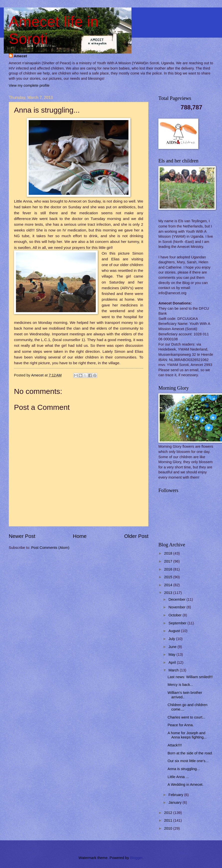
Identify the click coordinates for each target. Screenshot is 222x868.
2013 (169, 593)
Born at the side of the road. (190, 753)
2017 (169, 561)
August (175, 631)
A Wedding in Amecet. (186, 785)
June (173, 647)
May (172, 654)
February (176, 795)
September (178, 623)
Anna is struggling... (184, 769)
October (175, 615)
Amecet (20, 56)
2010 (169, 828)
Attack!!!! (175, 745)
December (177, 599)
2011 (169, 820)
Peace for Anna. (181, 725)
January (175, 802)
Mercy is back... (180, 685)
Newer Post (22, 536)
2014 (169, 585)
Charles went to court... (186, 717)
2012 (169, 813)
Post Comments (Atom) (50, 548)
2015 (169, 577)
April (173, 662)
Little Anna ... (178, 777)
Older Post (136, 536)
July (172, 639)
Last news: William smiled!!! (190, 677)
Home (80, 536)
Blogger (136, 858)
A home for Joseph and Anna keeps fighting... (187, 735)
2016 (169, 569)
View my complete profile (29, 85)
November (177, 607)
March (174, 670)
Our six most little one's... (188, 761)
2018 (169, 553)
